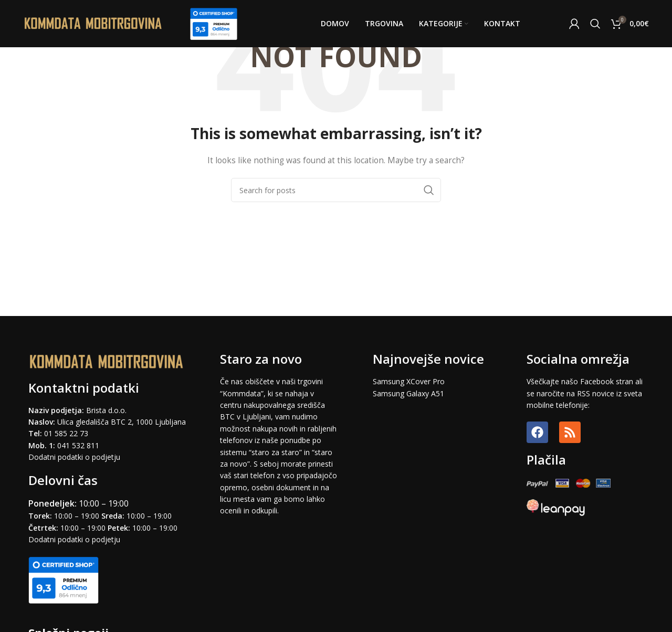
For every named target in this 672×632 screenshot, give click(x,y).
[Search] (595, 24)
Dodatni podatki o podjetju (74, 457)
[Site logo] (93, 23)
